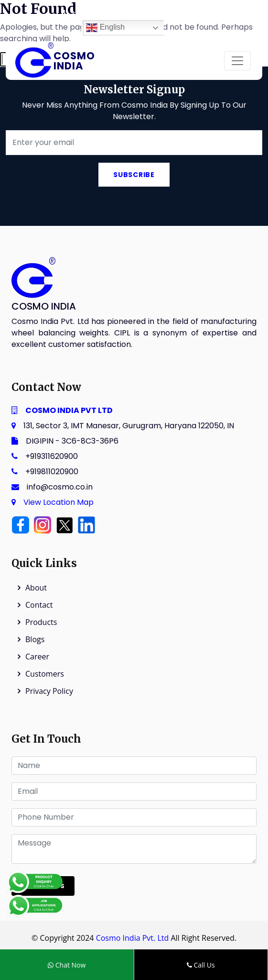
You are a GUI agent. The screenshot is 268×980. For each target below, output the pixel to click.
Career (37, 657)
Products (41, 622)
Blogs (35, 639)
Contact (39, 605)
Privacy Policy (49, 691)
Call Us (201, 965)
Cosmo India (74, 61)
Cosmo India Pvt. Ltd (133, 938)
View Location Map (59, 502)
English (105, 28)
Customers (45, 674)
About (36, 588)
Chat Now (67, 965)
